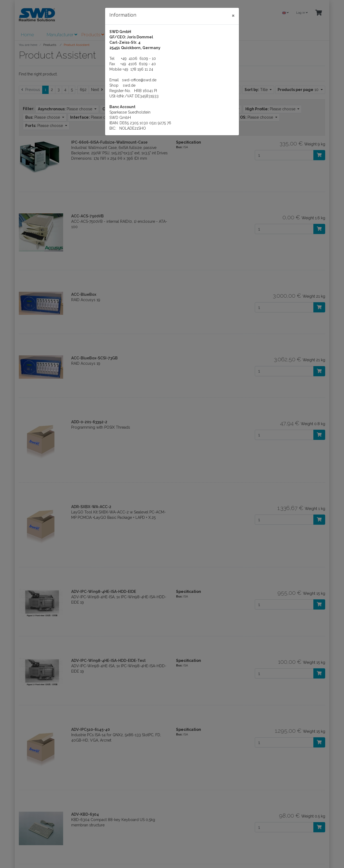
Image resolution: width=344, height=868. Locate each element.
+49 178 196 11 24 (138, 69)
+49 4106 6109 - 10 (138, 59)
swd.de (129, 85)
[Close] (233, 15)
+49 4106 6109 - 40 (138, 64)
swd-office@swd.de (139, 80)
